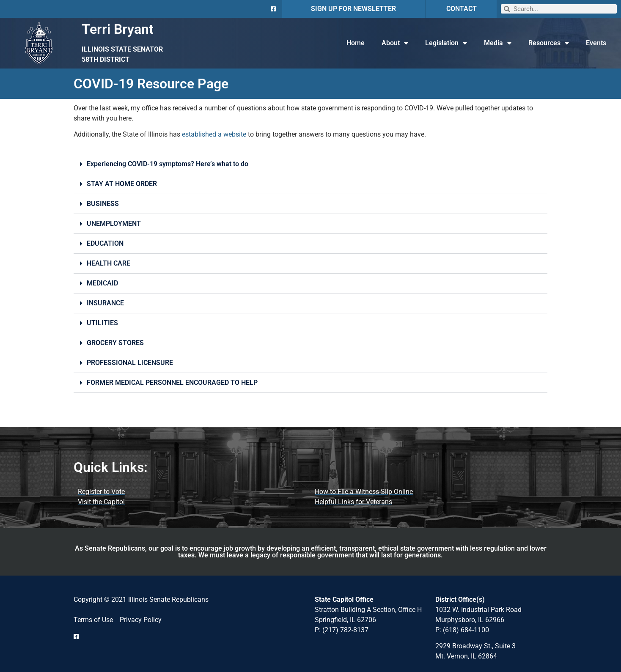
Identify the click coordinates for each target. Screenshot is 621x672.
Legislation (446, 43)
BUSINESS (103, 204)
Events (596, 43)
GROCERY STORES (115, 343)
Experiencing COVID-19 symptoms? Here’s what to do (168, 164)
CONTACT (462, 9)
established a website (214, 134)
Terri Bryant (118, 29)
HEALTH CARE (109, 263)
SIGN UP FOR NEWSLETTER (353, 9)
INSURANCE (105, 303)
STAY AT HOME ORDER (122, 184)
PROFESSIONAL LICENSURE (130, 363)
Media (498, 43)
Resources (549, 43)
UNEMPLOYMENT (114, 224)
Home (356, 43)
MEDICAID (102, 283)
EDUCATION (105, 243)
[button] (310, 164)
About (395, 43)
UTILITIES (102, 323)
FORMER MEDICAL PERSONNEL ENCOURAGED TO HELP (172, 383)
